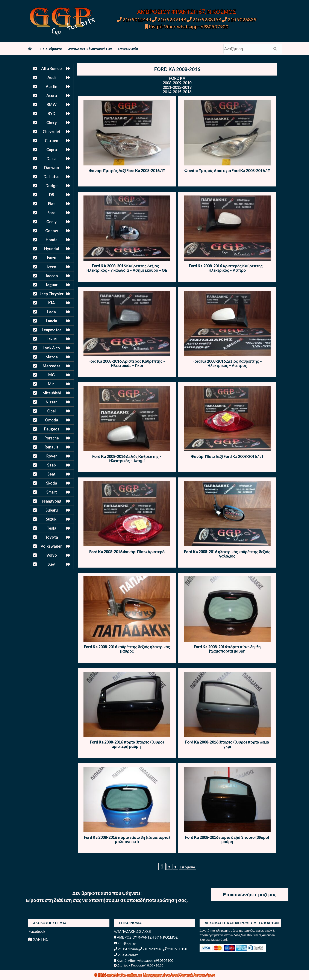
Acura (52, 95)
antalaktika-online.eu (125, 975)
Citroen (51, 141)
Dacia (51, 159)
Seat (51, 474)
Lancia (51, 321)
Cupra (52, 150)
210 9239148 (169, 19)
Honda (52, 240)
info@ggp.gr (125, 943)
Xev (51, 564)
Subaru (52, 510)
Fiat (51, 204)
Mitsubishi (52, 393)
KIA (52, 303)
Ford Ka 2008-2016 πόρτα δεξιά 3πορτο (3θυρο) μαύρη (227, 839)
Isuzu (51, 258)
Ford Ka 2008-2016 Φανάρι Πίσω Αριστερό (127, 552)
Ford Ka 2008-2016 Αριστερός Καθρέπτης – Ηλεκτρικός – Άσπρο (227, 268)
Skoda (52, 483)
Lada (51, 312)
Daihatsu (51, 177)
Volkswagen (51, 546)
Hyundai (51, 249)
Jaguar (51, 285)
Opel (51, 411)
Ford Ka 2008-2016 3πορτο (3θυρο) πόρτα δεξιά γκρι (227, 744)
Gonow (52, 231)
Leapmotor (51, 330)
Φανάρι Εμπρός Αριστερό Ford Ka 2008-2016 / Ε (227, 171)
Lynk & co (52, 348)
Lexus (52, 339)
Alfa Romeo (51, 68)
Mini (52, 384)
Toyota (51, 537)
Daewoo (52, 168)
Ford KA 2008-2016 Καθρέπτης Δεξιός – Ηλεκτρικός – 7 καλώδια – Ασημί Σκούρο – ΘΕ (127, 268)
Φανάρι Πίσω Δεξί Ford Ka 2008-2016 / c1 (227, 456)
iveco (51, 267)
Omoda (52, 420)
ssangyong (52, 501)
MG (51, 375)
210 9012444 (134, 19)
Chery (52, 123)
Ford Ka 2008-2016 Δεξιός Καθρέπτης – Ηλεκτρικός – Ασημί (127, 459)
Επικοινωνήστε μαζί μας (250, 894)
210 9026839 (239, 19)
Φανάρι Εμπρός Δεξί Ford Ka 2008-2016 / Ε (127, 171)
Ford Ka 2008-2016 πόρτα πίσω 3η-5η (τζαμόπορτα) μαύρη (227, 649)
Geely (51, 222)
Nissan (52, 402)
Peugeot (52, 429)
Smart (52, 492)
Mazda (52, 357)
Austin (51, 86)
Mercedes (52, 366)
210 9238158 (204, 19)
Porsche (52, 438)
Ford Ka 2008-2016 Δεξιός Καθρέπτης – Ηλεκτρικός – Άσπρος (227, 363)
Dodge (51, 186)
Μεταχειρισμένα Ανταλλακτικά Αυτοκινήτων (179, 975)
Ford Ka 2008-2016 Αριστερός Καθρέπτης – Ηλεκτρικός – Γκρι (127, 363)
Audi (51, 77)
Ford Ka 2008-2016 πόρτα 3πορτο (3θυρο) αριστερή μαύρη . (127, 744)
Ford (51, 213)
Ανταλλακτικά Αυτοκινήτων (90, 49)
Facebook (37, 931)
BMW (52, 105)
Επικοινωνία (128, 49)
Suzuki (52, 519)
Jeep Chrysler (52, 294)
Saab (51, 465)
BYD (51, 114)
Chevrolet (52, 132)
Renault (51, 447)
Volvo (52, 555)
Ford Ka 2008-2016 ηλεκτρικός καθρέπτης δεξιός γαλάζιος (227, 554)
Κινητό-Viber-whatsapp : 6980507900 (187, 27)
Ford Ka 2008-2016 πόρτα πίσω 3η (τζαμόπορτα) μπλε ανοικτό (127, 839)
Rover (52, 456)
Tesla (51, 528)
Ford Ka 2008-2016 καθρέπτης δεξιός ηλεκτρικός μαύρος (127, 649)
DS (52, 195)
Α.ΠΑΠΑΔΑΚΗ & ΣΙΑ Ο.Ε (132, 931)
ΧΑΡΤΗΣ (38, 939)
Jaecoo (52, 276)
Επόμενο (187, 867)
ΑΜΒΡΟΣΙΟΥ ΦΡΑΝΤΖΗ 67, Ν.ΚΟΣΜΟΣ (187, 12)
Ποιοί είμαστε (51, 49)
